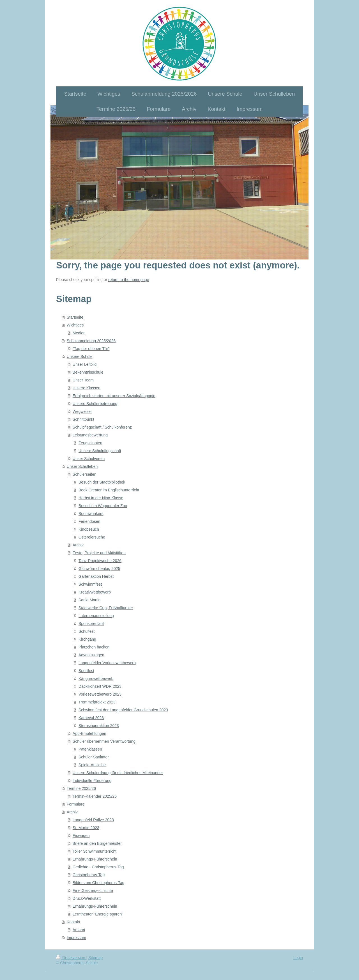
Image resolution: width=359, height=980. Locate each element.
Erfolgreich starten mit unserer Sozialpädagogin (114, 396)
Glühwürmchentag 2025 (99, 569)
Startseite (75, 317)
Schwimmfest (90, 584)
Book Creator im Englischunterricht (109, 490)
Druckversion (71, 958)
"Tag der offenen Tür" (91, 349)
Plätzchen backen (94, 647)
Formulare (76, 804)
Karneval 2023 (91, 718)
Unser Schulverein (89, 459)
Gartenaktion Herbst (96, 576)
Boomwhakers (91, 514)
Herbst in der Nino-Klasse (101, 498)
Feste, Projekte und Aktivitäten (99, 553)
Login (298, 958)
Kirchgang (87, 639)
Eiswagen (81, 836)
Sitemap (95, 958)
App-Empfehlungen (89, 733)
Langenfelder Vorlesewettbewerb (107, 663)
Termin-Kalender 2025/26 (95, 796)
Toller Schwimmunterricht (95, 851)
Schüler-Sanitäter (94, 757)
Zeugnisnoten (90, 443)
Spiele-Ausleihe (92, 765)
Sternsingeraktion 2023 (99, 726)
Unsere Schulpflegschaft (100, 451)
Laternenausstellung (96, 616)
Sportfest (86, 671)
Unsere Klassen (87, 388)
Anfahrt (79, 930)
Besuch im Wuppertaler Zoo (103, 506)
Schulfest (87, 631)
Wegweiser (82, 411)
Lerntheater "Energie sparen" (98, 914)
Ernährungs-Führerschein (95, 859)
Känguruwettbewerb (96, 678)
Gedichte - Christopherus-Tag (98, 867)
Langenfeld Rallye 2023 (93, 820)
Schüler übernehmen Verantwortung (104, 741)
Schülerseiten (85, 474)
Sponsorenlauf (91, 624)
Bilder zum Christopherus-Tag (98, 883)
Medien (79, 333)
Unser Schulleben (82, 466)
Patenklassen (90, 749)
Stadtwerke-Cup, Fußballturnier (106, 608)
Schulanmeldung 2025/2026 (91, 341)
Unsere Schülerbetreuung (95, 404)
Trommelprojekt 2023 (97, 702)
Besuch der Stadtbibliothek (102, 482)
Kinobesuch (89, 529)
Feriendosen (89, 521)
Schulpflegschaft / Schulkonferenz (102, 427)
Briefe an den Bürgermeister (97, 843)
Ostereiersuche (92, 537)
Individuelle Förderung (92, 781)
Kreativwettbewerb (95, 592)
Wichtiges (75, 325)
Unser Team (83, 380)
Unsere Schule (80, 356)
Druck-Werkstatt (87, 898)
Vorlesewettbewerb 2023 (100, 694)
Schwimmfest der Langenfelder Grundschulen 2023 (123, 710)
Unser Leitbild (85, 364)
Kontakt (73, 922)
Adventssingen (91, 655)
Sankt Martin (90, 600)
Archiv (78, 545)
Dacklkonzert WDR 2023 (100, 686)
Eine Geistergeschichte (93, 891)
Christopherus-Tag (89, 875)
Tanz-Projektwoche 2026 (100, 561)
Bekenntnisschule (88, 372)
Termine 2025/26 (81, 788)
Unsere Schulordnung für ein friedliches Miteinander (118, 773)
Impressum (76, 938)
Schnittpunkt (83, 419)
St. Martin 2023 (86, 828)
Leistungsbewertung (90, 435)
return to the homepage (129, 280)
